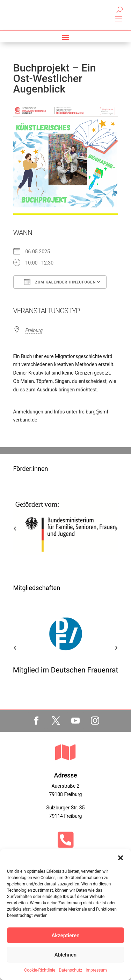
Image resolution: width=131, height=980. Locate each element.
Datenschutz (70, 970)
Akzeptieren (65, 936)
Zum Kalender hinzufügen (60, 282)
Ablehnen (65, 955)
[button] (121, 858)
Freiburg (34, 330)
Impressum (96, 970)
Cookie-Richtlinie (40, 970)
